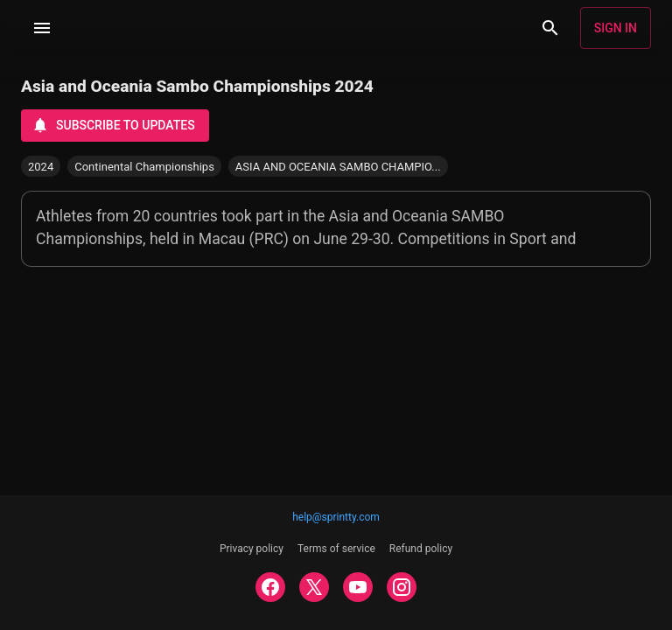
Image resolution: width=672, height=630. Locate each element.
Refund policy (421, 549)
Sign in (616, 28)
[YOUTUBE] (358, 587)
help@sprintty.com (336, 517)
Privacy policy (252, 549)
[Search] (550, 28)
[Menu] (42, 28)
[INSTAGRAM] (402, 587)
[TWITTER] (314, 587)
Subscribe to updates (113, 125)
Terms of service (336, 549)
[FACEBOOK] (270, 587)
